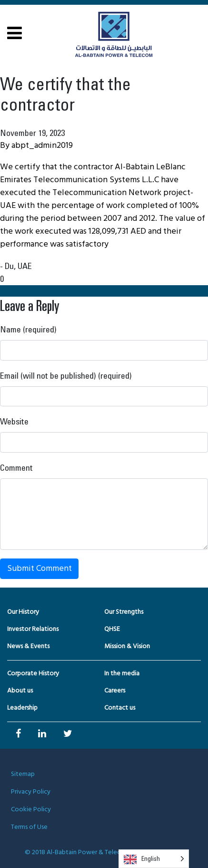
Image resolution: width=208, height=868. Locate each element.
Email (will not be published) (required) (66, 375)
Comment (16, 467)
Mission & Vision (127, 646)
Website (14, 421)
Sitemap (23, 774)
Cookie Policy (31, 810)
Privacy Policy (31, 792)
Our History (23, 612)
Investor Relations (33, 629)
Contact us (120, 708)
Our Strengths (124, 612)
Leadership (22, 708)
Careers (115, 691)
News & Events (28, 646)
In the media (122, 674)
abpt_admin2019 (42, 146)
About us (20, 691)
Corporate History (33, 674)
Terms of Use (29, 827)
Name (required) (28, 329)
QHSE (112, 629)
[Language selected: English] (154, 859)
